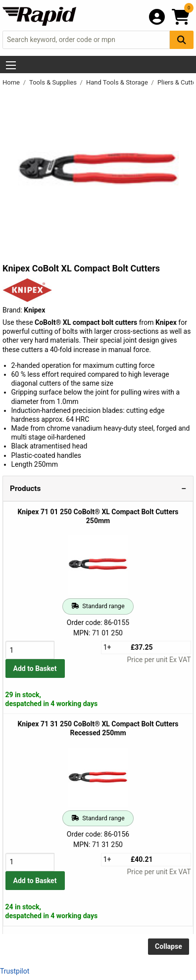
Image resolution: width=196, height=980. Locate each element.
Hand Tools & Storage (118, 82)
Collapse (169, 946)
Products (25, 489)
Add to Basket (35, 668)
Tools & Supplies (54, 82)
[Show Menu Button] (11, 65)
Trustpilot (15, 971)
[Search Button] (182, 40)
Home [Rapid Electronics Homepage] (12, 82)
